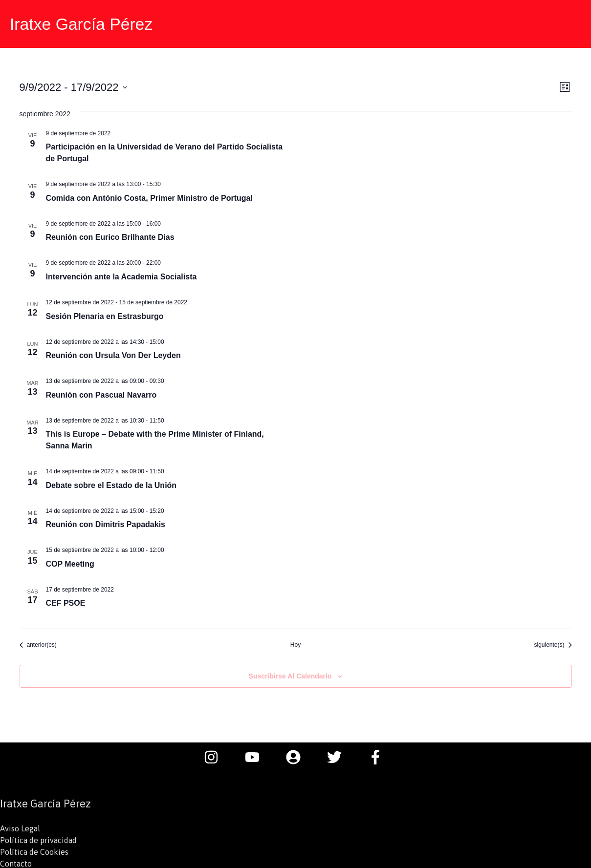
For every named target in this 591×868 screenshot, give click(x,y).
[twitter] (339, 756)
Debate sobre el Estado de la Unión (111, 484)
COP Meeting (70, 562)
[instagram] (216, 756)
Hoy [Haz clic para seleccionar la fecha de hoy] (295, 643)
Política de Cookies (34, 850)
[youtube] (257, 756)
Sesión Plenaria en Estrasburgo (105, 314)
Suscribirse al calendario (290, 675)
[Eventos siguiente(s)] (553, 644)
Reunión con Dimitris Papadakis (106, 523)
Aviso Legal (20, 827)
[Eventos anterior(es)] (38, 644)
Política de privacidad (38, 839)
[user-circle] (298, 756)
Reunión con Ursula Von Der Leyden (113, 354)
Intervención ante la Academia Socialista (121, 275)
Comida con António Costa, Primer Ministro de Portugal (149, 197)
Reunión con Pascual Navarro (101, 393)
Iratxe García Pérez (84, 23)
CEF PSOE (66, 602)
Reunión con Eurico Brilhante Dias (110, 236)
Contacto (16, 862)
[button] (571, 23)
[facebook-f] (378, 756)
